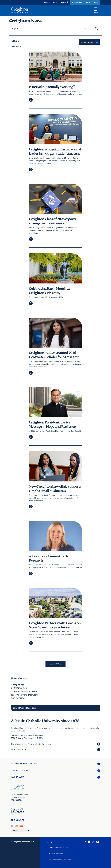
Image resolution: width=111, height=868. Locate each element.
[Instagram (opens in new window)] (93, 842)
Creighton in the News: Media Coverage (31, 744)
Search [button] (63, 2)
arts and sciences (90, 728)
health (62, 728)
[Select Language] (20, 831)
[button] (56, 764)
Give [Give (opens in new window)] (55, 2)
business (72, 728)
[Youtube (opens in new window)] (98, 842)
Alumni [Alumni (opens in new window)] (46, 2)
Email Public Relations (24, 708)
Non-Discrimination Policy (59, 848)
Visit (88, 2)
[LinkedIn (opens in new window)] (85, 842)
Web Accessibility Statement (60, 860)
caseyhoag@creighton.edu (24, 695)
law (66, 728)
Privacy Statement (56, 854)
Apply (96, 2)
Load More (55, 664)
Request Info (77, 2)
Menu (96, 10)
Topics (15, 28)
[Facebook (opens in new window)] (89, 842)
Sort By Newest (87, 42)
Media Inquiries (19, 750)
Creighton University (19, 728)
